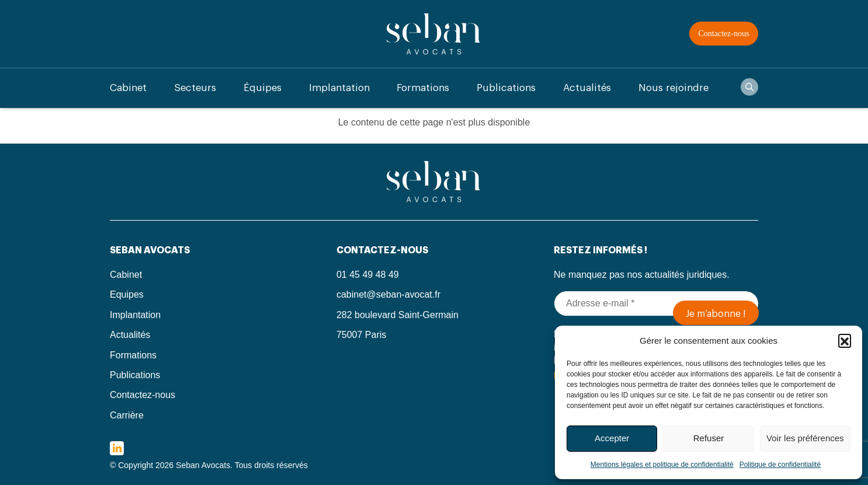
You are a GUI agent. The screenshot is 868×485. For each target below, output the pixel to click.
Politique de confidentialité (780, 465)
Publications (506, 88)
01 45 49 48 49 (368, 275)
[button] (845, 340)
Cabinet (128, 88)
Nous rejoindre (673, 88)
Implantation (339, 88)
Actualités (587, 88)
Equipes (127, 294)
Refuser (709, 438)
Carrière (127, 415)
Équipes (263, 88)
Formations (423, 88)
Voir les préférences (805, 438)
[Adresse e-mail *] (656, 303)
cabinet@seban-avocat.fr (388, 294)
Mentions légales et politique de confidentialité (662, 465)
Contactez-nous (724, 34)
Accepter (612, 438)
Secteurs (195, 88)
